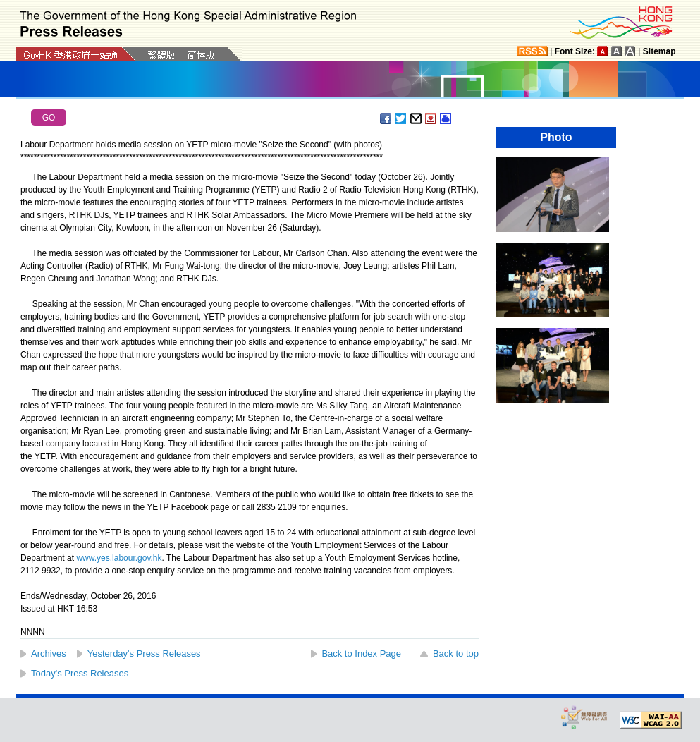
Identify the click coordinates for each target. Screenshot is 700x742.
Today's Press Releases (80, 673)
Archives (49, 653)
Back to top (456, 653)
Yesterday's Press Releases (144, 653)
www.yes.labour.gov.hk (119, 558)
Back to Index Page (361, 653)
